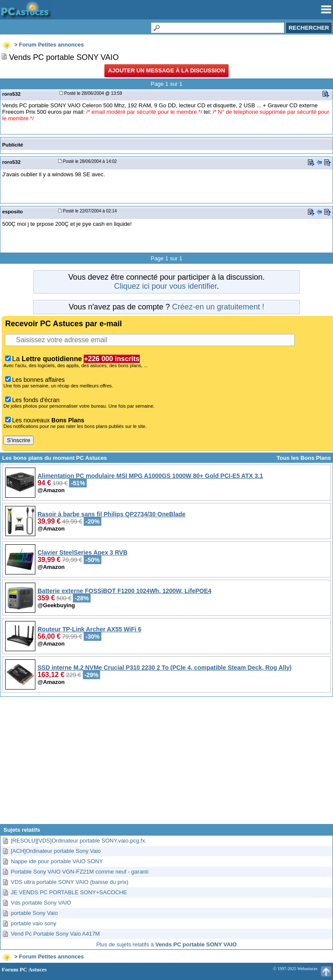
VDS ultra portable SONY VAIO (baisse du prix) (70, 882)
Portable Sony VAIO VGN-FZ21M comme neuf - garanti (80, 872)
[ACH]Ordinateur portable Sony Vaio (56, 851)
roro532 (11, 94)
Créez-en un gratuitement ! (218, 307)
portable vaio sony (34, 923)
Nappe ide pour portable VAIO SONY (57, 861)
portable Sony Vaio (34, 913)
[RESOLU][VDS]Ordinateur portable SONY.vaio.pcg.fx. (79, 841)
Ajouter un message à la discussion (166, 70)
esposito (13, 211)
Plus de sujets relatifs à (166, 944)
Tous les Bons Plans (304, 458)
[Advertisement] (166, 764)
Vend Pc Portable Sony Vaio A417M (55, 934)
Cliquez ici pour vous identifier (165, 286)
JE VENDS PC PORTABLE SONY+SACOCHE (69, 892)
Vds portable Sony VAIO (41, 903)
